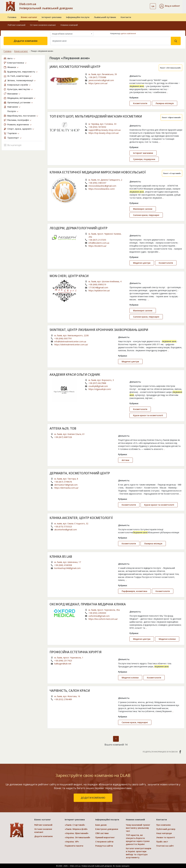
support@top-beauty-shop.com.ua (105, 130)
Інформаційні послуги (78, 17)
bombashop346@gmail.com (67, 568)
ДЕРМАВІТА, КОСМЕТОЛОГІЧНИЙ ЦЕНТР (80, 473)
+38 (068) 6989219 (97, 284)
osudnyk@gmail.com (98, 386)
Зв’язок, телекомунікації (20, 80)
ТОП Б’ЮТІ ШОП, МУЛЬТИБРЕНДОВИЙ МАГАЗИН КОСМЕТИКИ (97, 116)
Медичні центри (142, 263)
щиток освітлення (128, 33)
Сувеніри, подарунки (144, 159)
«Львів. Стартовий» (75, 825)
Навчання (13, 107)
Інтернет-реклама (52, 17)
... (167, 92)
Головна (12, 17)
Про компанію (164, 825)
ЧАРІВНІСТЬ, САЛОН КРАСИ (70, 690)
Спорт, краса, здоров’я (19, 129)
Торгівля (12, 133)
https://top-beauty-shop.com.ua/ (104, 133)
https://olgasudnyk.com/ (100, 389)
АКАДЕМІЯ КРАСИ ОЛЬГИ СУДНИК (75, 374)
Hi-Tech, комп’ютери (18, 76)
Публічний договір (166, 829)
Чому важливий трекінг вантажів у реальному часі (138, 828)
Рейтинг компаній (17, 25)
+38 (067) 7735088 (97, 77)
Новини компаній (69, 25)
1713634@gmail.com (98, 287)
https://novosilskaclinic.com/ (102, 189)
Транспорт (13, 138)
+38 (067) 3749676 (63, 482)
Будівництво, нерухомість (21, 71)
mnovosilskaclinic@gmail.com (102, 186)
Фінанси (12, 67)
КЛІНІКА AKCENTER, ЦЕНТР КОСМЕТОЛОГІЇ (82, 518)
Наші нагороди (164, 833)
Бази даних (101, 825)
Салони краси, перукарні (146, 215)
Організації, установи (19, 102)
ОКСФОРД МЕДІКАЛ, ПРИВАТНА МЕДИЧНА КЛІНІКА (88, 604)
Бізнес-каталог (29, 17)
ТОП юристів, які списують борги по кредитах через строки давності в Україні (138, 839)
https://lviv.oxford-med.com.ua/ (103, 619)
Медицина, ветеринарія (20, 98)
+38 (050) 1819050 (97, 127)
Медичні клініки (167, 639)
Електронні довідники (107, 829)
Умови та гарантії (165, 837)
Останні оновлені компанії (43, 25)
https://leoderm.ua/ (97, 246)
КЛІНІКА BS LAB (61, 556)
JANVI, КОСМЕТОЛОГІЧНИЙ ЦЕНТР (75, 67)
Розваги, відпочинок (18, 124)
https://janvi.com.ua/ (98, 83)
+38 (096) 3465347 (97, 183)
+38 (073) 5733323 (63, 526)
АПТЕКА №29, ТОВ (63, 428)
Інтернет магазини (143, 153)
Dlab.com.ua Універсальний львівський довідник (46, 6)
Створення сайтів (104, 841)
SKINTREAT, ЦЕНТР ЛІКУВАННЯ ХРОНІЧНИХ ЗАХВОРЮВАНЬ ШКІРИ (100, 330)
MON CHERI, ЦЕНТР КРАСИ (69, 276)
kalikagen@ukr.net (63, 663)
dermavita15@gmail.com (66, 485)
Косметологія (140, 103)
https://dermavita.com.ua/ (66, 488)
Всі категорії (13, 145)
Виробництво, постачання (21, 116)
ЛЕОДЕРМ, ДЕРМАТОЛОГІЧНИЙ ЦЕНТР (79, 228)
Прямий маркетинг (105, 837)
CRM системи (102, 833)
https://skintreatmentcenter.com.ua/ (71, 344)
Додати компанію (26, 41)
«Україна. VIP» (72, 841)
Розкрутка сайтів (104, 846)
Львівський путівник (105, 17)
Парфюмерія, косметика (134, 591)
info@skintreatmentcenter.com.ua (70, 341)
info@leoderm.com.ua (99, 243)
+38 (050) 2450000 (97, 613)
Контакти (126, 17)
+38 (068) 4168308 (63, 565)
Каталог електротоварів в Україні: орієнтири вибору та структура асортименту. (139, 853)
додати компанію (93, 798)
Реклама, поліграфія (18, 120)
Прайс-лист (162, 841)
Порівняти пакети (74, 846)
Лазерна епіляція (165, 103)
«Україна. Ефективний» (77, 833)
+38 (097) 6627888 (97, 383)
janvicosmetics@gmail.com (101, 80)
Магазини (12, 94)
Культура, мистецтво (19, 89)
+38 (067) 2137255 (97, 240)
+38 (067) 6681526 (63, 437)
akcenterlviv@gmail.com (66, 529)
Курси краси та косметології (148, 415)
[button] (170, 6)
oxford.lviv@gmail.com (99, 616)
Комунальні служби (18, 85)
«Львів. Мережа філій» (76, 829)
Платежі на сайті (165, 846)
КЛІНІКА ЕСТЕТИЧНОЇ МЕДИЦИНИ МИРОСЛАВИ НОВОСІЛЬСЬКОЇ (99, 172)
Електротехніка (16, 63)
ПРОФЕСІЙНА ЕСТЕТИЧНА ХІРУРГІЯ (76, 652)
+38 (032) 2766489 (63, 699)
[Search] (111, 41)
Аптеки (125, 460)
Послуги (12, 111)
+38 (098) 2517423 (63, 660)
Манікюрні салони (143, 209)
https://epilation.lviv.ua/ (99, 290)
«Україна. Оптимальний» (77, 837)
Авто (10, 58)
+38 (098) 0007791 (63, 338)
